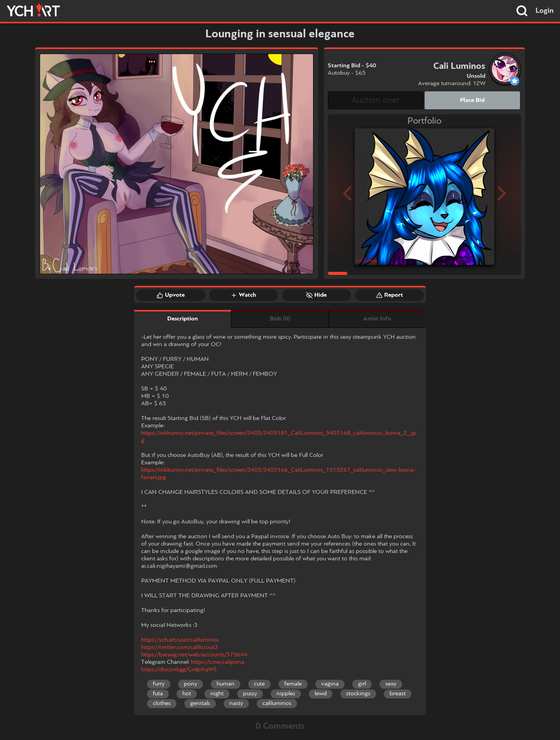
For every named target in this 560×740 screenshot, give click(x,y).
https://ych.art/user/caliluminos (180, 640)
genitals (200, 703)
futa (158, 694)
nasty (236, 703)
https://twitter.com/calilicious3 (180, 647)
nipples (286, 694)
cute (259, 684)
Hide (316, 295)
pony (191, 684)
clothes (162, 703)
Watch (243, 295)
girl (362, 684)
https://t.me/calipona (218, 662)
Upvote (171, 295)
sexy (391, 684)
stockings (358, 694)
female (293, 684)
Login (545, 11)
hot (187, 694)
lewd (321, 694)
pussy (250, 694)
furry (159, 684)
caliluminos (277, 703)
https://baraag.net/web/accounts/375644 (194, 655)
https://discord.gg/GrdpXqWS (179, 670)
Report (389, 295)
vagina (330, 684)
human (226, 684)
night (217, 694)
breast (398, 694)
